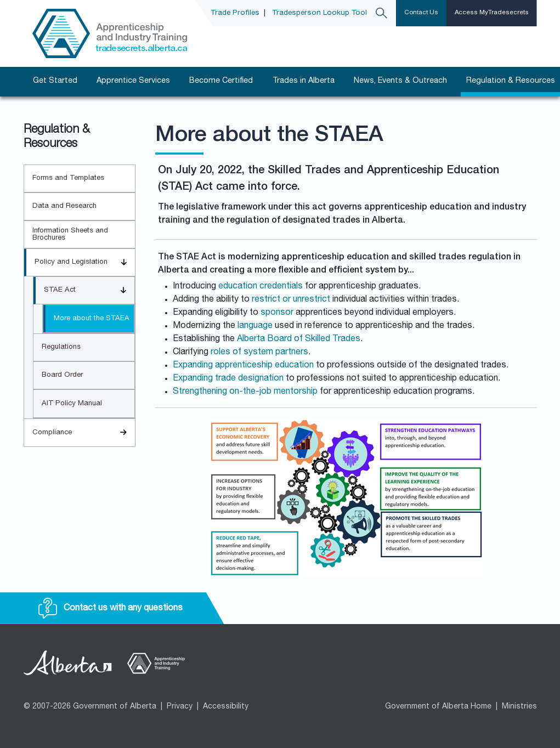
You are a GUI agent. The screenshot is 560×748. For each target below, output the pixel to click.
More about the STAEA (92, 319)
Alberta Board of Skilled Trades (299, 339)
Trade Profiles (235, 13)
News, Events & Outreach (400, 81)
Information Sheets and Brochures (70, 235)
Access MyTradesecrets (492, 13)
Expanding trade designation (228, 379)
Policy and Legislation (85, 262)
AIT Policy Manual (72, 404)
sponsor (277, 313)
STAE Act (89, 290)
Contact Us (421, 13)
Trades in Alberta (304, 81)
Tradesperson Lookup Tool (319, 13)
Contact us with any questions (111, 609)
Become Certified (221, 81)
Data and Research (64, 206)
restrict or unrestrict (291, 300)
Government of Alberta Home (438, 707)
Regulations (61, 347)
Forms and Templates (68, 178)
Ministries (519, 707)
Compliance (84, 433)
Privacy (180, 707)
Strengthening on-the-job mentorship (245, 392)
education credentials (261, 287)
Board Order (62, 375)
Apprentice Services (133, 81)
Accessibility (226, 707)
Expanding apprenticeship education (243, 366)
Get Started (55, 81)
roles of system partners (259, 353)
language (255, 326)
